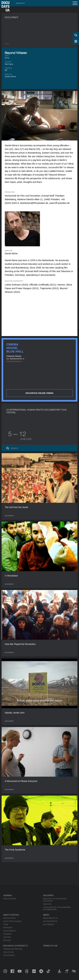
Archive (7, 940)
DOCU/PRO (48, 896)
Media (46, 915)
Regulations (9, 918)
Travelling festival (13, 949)
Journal (8, 896)
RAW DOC (47, 904)
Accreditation (50, 921)
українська (20, 3)
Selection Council (12, 921)
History (7, 937)
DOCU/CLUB (8, 952)
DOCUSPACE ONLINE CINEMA (39, 393)
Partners (8, 928)
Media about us (51, 918)
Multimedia (49, 924)
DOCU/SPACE (9, 955)
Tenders (7, 934)
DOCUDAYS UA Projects (16, 946)
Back (7, 44)
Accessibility (10, 931)
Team (6, 924)
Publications (10, 899)
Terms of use (50, 946)
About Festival (11, 915)
